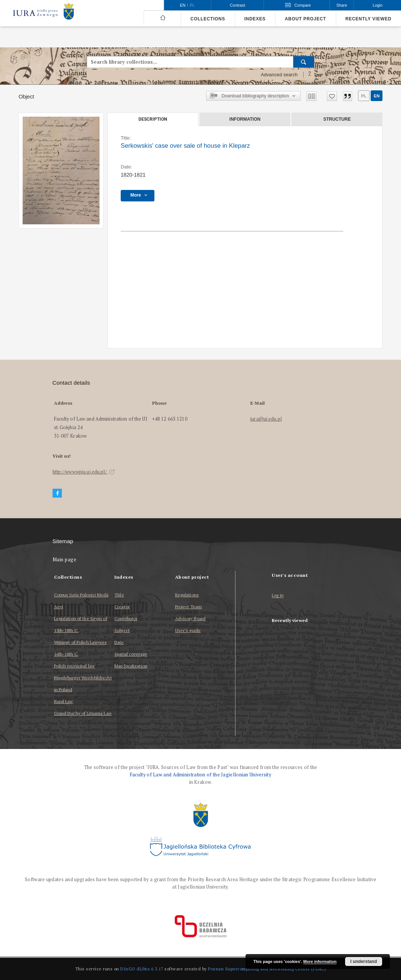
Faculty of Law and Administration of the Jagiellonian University (200, 775)
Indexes (255, 19)
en (377, 96)
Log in (278, 596)
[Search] (304, 62)
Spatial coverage (131, 654)
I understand (364, 961)
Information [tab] (245, 119)
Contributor (126, 618)
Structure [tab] (337, 119)
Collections (208, 19)
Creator (122, 607)
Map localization (131, 666)
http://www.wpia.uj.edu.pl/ (84, 472)
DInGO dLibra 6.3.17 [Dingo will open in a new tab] (142, 969)
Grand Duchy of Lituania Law (83, 713)
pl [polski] (192, 5)
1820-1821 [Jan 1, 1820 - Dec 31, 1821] (133, 175)
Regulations (187, 595)
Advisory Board (191, 618)
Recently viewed (368, 19)
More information (320, 961)
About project (305, 19)
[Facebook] (57, 493)
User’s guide (188, 630)
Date (119, 642)
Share (342, 5)
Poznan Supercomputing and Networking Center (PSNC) (267, 969)
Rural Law (64, 701)
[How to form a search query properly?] (310, 75)
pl (364, 96)
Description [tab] (153, 119)
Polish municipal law (74, 666)
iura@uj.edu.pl (266, 419)
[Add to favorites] (332, 96)
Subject (122, 630)
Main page (65, 560)
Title (119, 595)
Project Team (188, 607)
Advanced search (279, 75)
